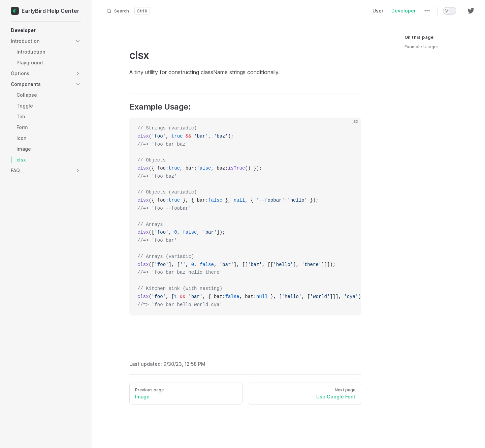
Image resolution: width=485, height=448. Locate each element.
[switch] (450, 11)
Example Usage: (421, 47)
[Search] (128, 11)
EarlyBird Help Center (45, 11)
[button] (46, 30)
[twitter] (471, 11)
